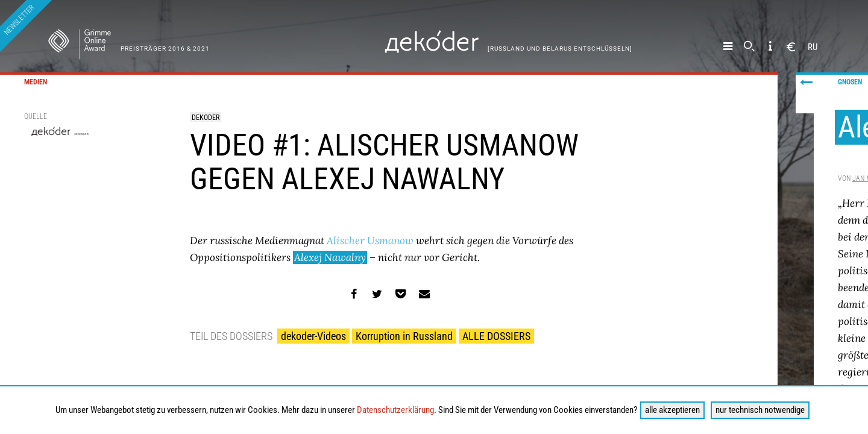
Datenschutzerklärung (395, 410)
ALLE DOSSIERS (496, 336)
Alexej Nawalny (330, 257)
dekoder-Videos (313, 336)
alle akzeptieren (672, 410)
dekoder (206, 118)
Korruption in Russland (404, 336)
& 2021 (198, 49)
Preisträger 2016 (154, 49)
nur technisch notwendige (760, 410)
